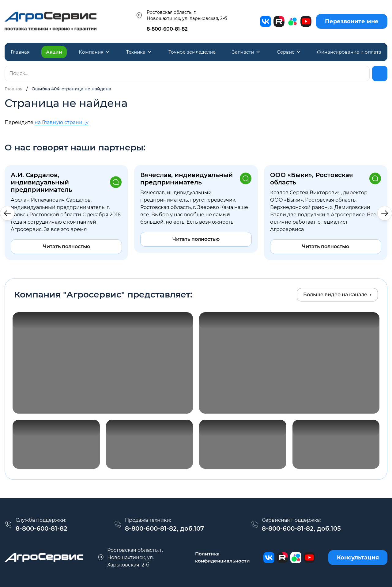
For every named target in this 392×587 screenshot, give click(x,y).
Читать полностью (66, 246)
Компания (94, 52)
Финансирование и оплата (349, 52)
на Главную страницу (62, 122)
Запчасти (246, 52)
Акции (54, 52)
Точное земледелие (192, 52)
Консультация (358, 558)
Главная (20, 52)
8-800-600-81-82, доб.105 (301, 528)
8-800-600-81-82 (167, 29)
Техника (139, 52)
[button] (385, 213)
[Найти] (380, 74)
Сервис (289, 52)
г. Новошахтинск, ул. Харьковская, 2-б (130, 557)
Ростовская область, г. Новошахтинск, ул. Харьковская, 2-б (181, 15)
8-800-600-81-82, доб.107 (164, 528)
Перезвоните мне (352, 21)
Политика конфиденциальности (222, 557)
